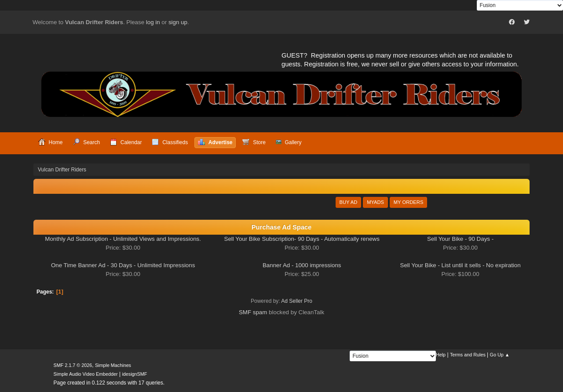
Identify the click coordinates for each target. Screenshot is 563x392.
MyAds (375, 202)
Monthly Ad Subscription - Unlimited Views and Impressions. (123, 239)
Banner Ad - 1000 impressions (302, 265)
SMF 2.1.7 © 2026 (73, 365)
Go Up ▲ (500, 355)
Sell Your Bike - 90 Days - (460, 239)
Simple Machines (113, 365)
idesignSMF (134, 374)
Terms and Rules (468, 355)
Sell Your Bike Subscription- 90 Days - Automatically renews (302, 239)
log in (153, 22)
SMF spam (253, 312)
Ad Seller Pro (297, 301)
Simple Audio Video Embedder (86, 374)
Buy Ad (349, 202)
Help (441, 355)
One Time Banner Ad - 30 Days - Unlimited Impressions (123, 265)
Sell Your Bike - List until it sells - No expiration (461, 265)
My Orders (409, 202)
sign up (178, 22)
